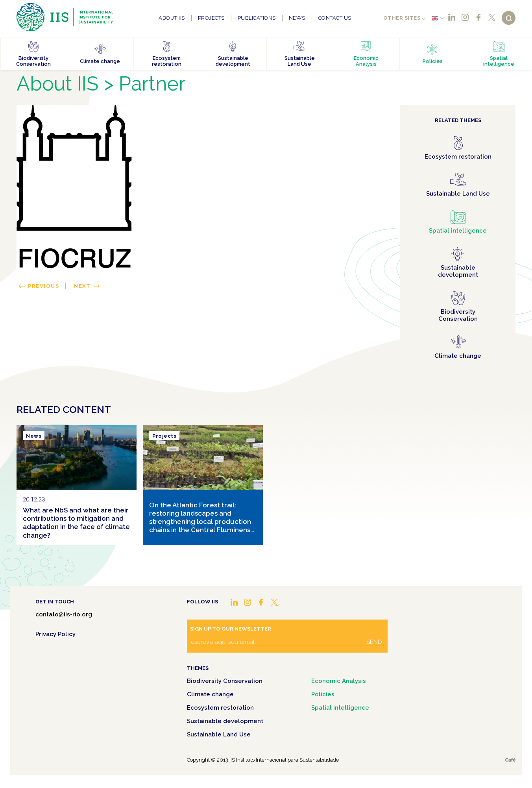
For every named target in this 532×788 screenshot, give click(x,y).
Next (82, 286)
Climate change (210, 694)
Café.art (510, 760)
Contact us (335, 18)
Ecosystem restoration (220, 708)
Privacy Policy (55, 634)
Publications (257, 18)
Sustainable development (225, 721)
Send (374, 642)
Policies (323, 694)
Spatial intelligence (340, 708)
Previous (43, 286)
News (297, 18)
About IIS (172, 18)
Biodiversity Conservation (225, 681)
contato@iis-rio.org (64, 614)
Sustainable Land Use (219, 734)
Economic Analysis (339, 681)
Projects (211, 18)
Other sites (402, 18)
